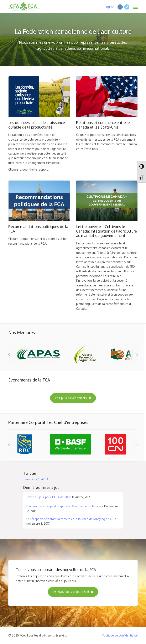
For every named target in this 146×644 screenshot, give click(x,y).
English (110, 7)
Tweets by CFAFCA (36, 479)
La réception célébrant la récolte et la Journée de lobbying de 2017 (71, 519)
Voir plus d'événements (73, 398)
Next (132, 354)
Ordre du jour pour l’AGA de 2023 (49, 497)
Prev (14, 354)
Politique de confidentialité (120, 635)
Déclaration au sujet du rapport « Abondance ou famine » (65, 506)
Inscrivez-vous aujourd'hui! (73, 592)
